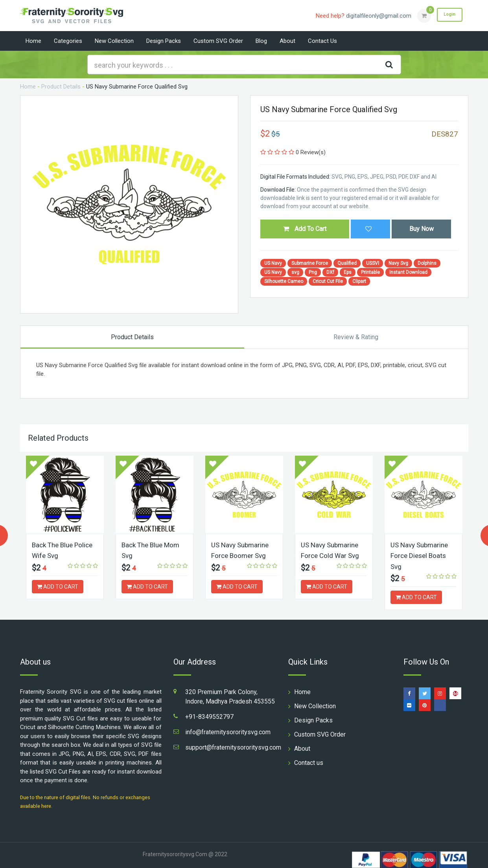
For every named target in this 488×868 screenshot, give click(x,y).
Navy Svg (398, 263)
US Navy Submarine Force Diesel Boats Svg (421, 555)
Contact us (322, 41)
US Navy (273, 263)
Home (33, 41)
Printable (370, 272)
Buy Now (422, 229)
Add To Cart (305, 229)
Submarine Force (310, 263)
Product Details (61, 87)
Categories (68, 41)
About (287, 41)
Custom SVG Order (218, 41)
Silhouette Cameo (284, 281)
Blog (261, 41)
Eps (348, 272)
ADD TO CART (58, 586)
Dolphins (427, 263)
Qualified (347, 263)
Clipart (359, 281)
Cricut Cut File (328, 281)
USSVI (373, 263)
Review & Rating (356, 337)
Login (448, 15)
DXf (330, 272)
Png (313, 272)
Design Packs (164, 41)
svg (295, 272)
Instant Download (408, 272)
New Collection (114, 41)
